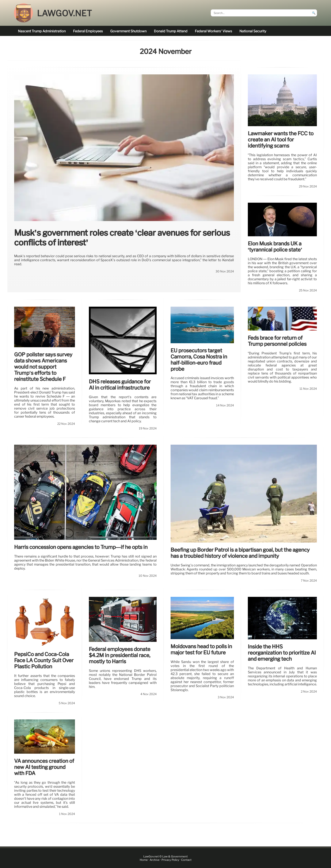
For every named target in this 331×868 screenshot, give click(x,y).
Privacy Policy (170, 860)
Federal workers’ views (213, 31)
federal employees (88, 31)
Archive (155, 860)
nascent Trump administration (42, 31)
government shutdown (128, 31)
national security (253, 31)
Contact (186, 860)
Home (144, 860)
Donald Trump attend (171, 31)
